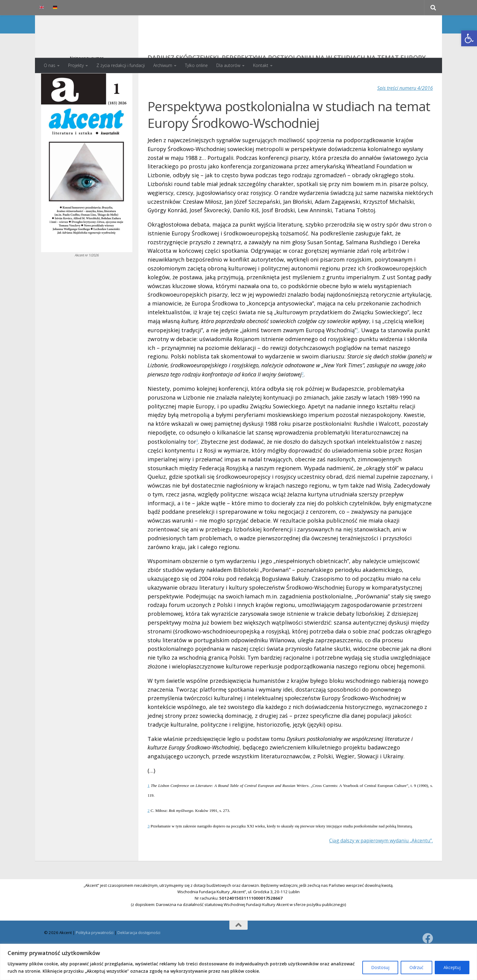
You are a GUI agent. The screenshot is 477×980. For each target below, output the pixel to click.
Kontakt (261, 65)
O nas (50, 65)
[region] (238, 962)
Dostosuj (380, 967)
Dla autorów (228, 65)
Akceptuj (452, 967)
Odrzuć (416, 967)
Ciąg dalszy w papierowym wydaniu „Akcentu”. (373, 867)
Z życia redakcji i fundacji (121, 65)
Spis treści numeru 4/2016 (401, 112)
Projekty (76, 65)
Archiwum (163, 65)
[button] (469, 38)
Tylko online (196, 65)
